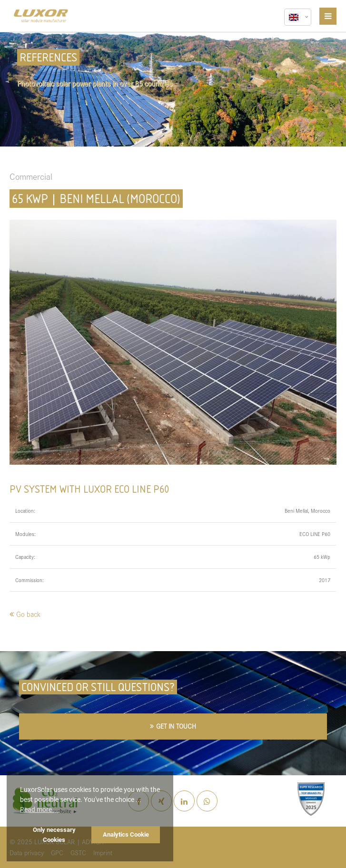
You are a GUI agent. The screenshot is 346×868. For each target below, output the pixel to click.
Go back (28, 614)
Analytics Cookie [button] (126, 834)
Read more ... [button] (40, 809)
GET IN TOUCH (176, 726)
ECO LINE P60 (315, 534)
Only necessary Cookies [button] (54, 835)
